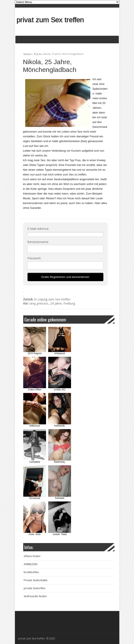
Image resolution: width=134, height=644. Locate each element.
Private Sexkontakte (36, 580)
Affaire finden (32, 556)
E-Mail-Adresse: (38, 229)
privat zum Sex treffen (50, 20)
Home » (28, 54)
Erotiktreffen (31, 572)
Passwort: (34, 258)
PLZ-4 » (38, 54)
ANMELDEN (31, 564)
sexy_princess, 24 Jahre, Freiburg (49, 303)
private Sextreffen (35, 588)
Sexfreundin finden (35, 596)
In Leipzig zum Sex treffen (47, 299)
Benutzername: (38, 242)
